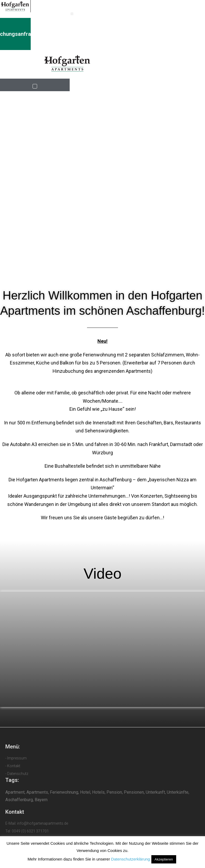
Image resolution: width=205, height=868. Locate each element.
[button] (72, 14)
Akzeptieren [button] (164, 859)
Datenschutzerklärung (131, 859)
